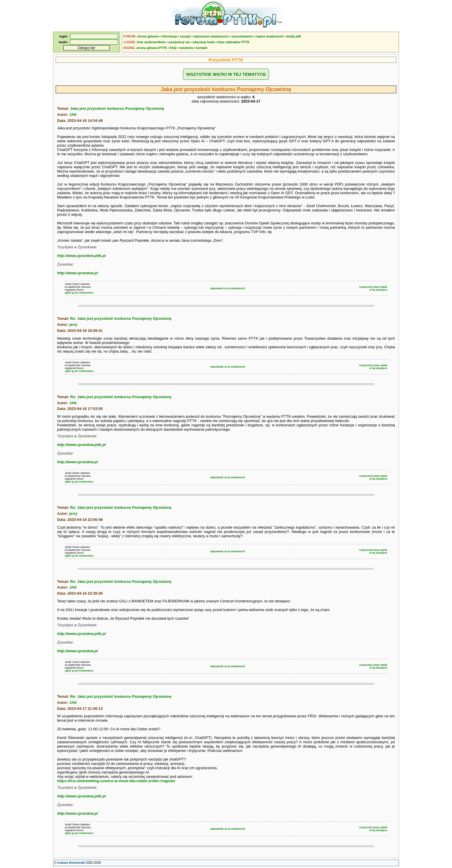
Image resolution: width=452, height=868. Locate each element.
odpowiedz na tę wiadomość (228, 288)
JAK (73, 115)
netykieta (186, 48)
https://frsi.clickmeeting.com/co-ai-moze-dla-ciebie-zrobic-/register (116, 781)
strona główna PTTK (152, 48)
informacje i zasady (176, 36)
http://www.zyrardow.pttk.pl (81, 256)
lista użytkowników (151, 42)
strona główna (148, 36)
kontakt (202, 48)
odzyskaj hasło (204, 42)
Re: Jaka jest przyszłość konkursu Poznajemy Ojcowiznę (121, 318)
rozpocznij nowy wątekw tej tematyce (373, 288)
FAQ (173, 48)
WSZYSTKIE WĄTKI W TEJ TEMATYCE (226, 74)
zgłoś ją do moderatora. (79, 293)
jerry (74, 325)
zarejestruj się (179, 42)
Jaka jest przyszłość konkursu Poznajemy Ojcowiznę (117, 108)
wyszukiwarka (242, 36)
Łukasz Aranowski (71, 863)
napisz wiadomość (269, 36)
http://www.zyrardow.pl (77, 273)
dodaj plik (294, 36)
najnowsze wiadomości (211, 36)
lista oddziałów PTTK (234, 42)
